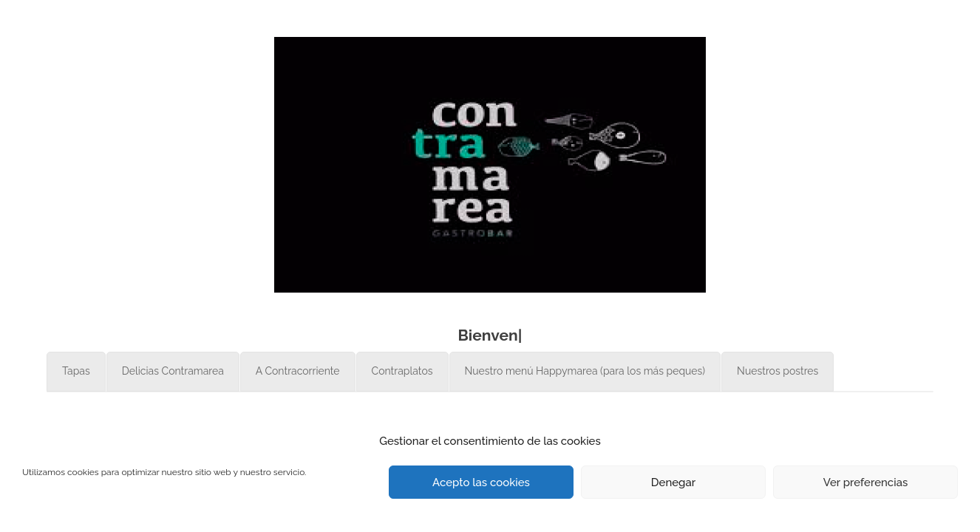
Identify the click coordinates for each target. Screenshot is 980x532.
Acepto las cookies (481, 482)
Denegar (673, 482)
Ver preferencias (866, 482)
